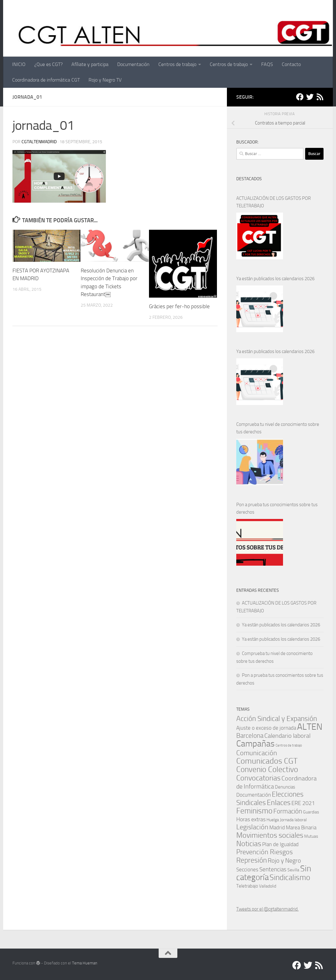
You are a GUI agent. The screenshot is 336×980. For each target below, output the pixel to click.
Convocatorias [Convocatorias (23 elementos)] (258, 778)
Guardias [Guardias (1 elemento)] (311, 812)
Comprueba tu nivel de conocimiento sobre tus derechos (278, 428)
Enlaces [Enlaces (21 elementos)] (279, 803)
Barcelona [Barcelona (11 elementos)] (250, 735)
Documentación (133, 64)
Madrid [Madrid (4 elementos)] (277, 827)
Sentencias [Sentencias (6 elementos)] (273, 869)
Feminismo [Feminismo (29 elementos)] (254, 811)
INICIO (19, 64)
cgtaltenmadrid (39, 142)
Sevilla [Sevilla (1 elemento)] (293, 870)
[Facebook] (300, 97)
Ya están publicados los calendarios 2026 (275, 279)
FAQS (267, 64)
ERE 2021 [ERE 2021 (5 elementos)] (303, 803)
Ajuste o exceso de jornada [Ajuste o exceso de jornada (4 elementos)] (266, 728)
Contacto (291, 64)
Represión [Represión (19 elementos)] (252, 860)
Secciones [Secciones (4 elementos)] (247, 869)
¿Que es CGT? (48, 64)
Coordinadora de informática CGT (46, 80)
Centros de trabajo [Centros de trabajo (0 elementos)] (289, 745)
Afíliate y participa (90, 64)
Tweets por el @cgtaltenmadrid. (267, 909)
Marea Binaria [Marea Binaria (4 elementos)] (301, 827)
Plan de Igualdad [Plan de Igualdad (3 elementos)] (280, 844)
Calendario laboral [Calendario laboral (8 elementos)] (287, 736)
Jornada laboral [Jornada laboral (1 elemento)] (293, 820)
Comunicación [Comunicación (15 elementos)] (257, 753)
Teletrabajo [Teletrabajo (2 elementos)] (247, 886)
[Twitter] (310, 97)
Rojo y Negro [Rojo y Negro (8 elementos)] (284, 861)
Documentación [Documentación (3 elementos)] (254, 795)
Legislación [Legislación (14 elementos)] (252, 827)
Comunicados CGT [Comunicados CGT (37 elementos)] (267, 761)
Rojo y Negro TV (105, 80)
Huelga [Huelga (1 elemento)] (273, 820)
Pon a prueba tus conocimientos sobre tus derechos (277, 508)
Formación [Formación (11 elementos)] (288, 811)
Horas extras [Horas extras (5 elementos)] (251, 819)
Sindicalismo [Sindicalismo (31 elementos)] (290, 877)
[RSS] (320, 97)
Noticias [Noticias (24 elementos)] (249, 843)
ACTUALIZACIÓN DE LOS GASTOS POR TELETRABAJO (274, 202)
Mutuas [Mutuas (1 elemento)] (311, 836)
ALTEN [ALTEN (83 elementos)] (310, 727)
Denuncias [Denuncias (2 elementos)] (285, 787)
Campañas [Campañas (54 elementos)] (255, 744)
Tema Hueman (85, 963)
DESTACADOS (249, 179)
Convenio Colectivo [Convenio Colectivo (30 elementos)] (267, 769)
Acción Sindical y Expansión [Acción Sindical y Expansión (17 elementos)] (277, 719)
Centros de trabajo (177, 64)
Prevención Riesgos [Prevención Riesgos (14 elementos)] (264, 852)
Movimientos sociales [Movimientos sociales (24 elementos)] (270, 835)
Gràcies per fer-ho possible (179, 306)
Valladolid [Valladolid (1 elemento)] (268, 886)
